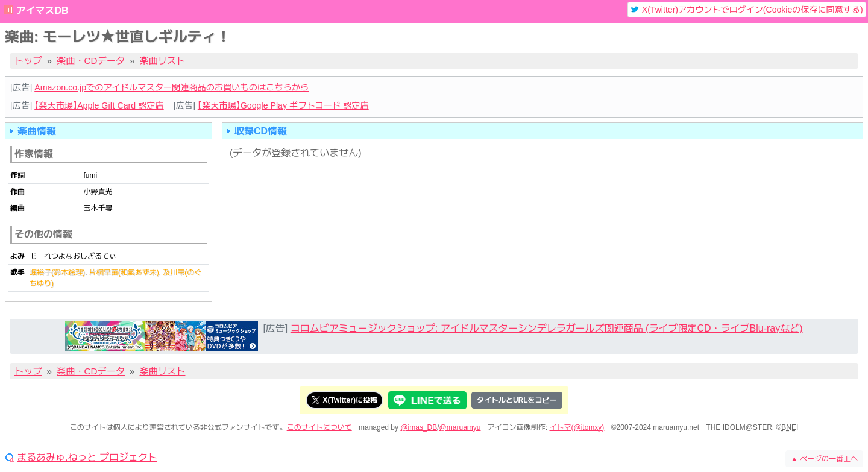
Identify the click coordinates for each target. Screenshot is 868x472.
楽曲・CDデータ (91, 61)
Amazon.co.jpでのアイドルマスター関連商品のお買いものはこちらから (171, 87)
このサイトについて (319, 427)
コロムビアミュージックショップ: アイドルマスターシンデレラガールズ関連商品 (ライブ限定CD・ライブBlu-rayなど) (547, 328)
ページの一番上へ (824, 459)
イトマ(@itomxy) (577, 427)
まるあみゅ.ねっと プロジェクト (87, 458)
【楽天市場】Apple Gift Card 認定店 (99, 105)
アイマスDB (42, 11)
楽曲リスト (163, 61)
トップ (28, 61)
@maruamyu (460, 427)
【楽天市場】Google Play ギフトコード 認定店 (283, 105)
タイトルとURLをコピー (517, 400)
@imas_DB (419, 427)
